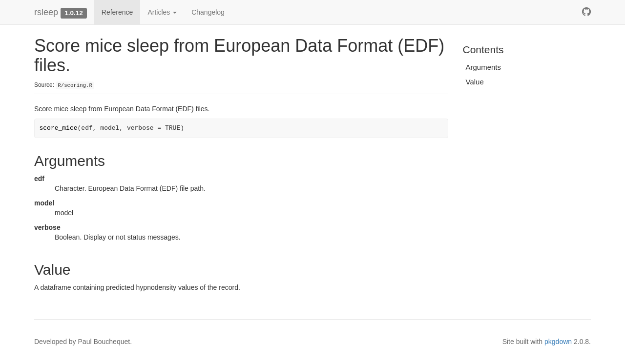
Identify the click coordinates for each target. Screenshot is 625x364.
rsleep (46, 12)
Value (475, 82)
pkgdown (558, 342)
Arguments (484, 67)
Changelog (208, 12)
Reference (117, 12)
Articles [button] (162, 12)
